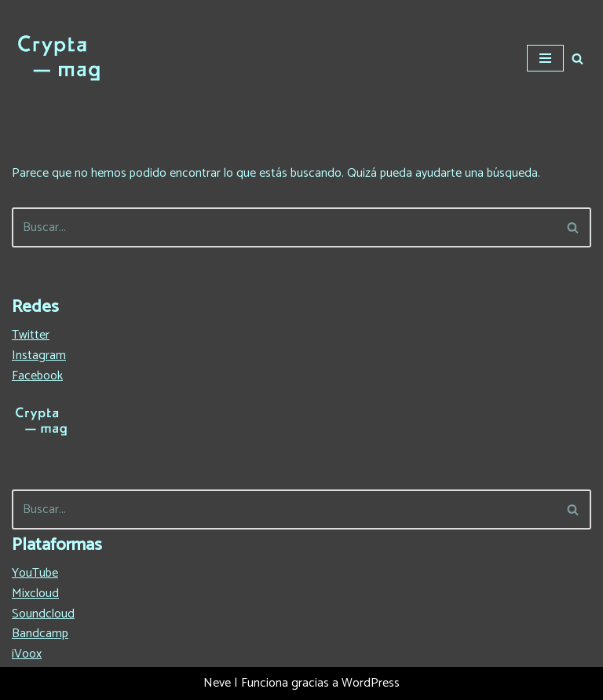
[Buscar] (577, 59)
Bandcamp (40, 634)
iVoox (27, 654)
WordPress (371, 683)
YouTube (35, 573)
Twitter (31, 335)
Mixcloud (35, 594)
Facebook (37, 376)
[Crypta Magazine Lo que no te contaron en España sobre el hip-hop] (59, 58)
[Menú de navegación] (545, 58)
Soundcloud (43, 614)
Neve (217, 683)
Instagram (39, 355)
